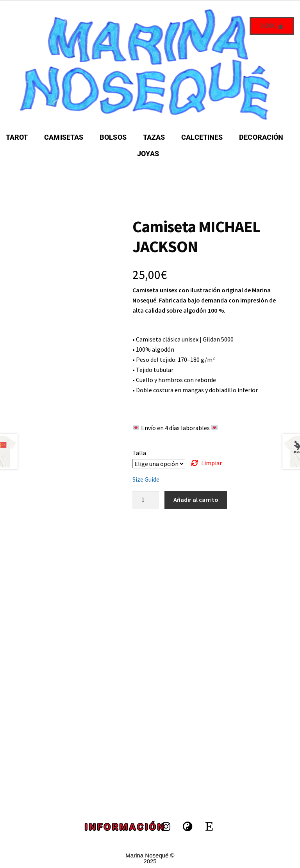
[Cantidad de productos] (146, 500)
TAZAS (154, 137)
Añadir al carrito (196, 500)
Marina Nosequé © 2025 (150, 858)
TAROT (17, 137)
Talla (139, 453)
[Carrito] (272, 26)
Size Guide (146, 479)
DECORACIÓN (261, 137)
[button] (263, 137)
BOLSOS (113, 137)
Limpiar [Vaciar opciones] (212, 463)
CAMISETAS (64, 137)
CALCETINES (202, 137)
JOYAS (148, 154)
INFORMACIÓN (125, 827)
